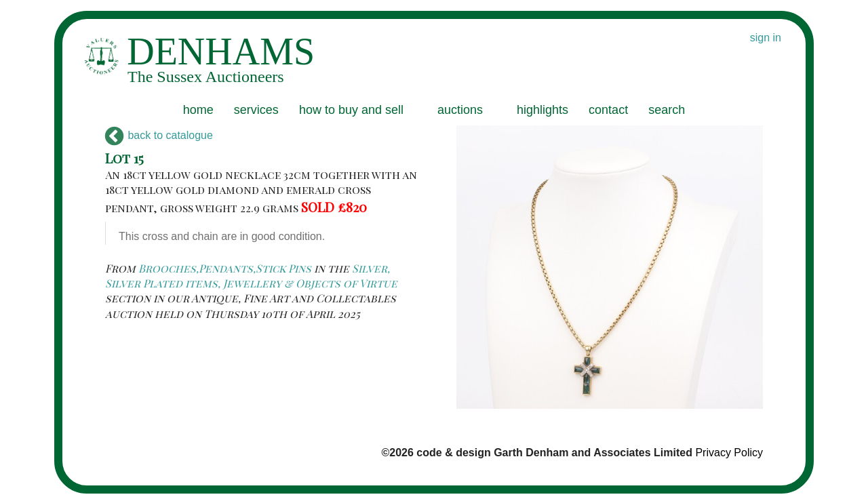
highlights (542, 110)
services (256, 110)
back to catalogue (159, 135)
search (667, 110)
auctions (460, 110)
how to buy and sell (351, 110)
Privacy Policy (729, 453)
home (198, 110)
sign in (766, 38)
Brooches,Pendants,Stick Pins (225, 268)
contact (608, 110)
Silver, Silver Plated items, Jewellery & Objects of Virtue (251, 276)
